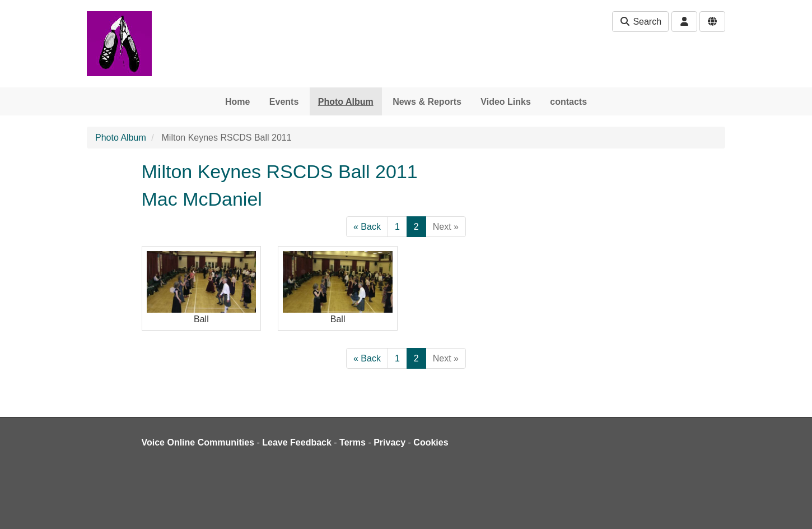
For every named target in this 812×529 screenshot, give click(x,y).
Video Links (506, 102)
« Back (367, 227)
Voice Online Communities (198, 442)
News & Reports (427, 102)
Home (237, 102)
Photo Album (346, 102)
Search (640, 22)
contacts (568, 102)
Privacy (389, 442)
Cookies (431, 442)
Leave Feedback (297, 442)
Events (284, 102)
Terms (353, 442)
